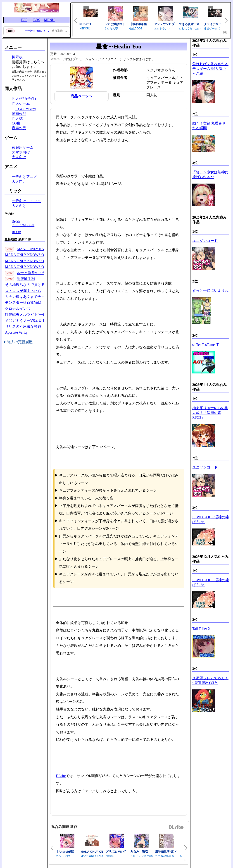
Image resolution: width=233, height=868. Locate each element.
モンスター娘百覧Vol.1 (23, 302)
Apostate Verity (16, 332)
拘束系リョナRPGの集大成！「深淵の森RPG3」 (210, 413)
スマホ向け (21, 152)
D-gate (16, 221)
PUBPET (85, 24)
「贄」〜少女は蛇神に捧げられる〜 (210, 175)
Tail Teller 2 (201, 629)
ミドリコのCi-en (23, 225)
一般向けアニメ (24, 177)
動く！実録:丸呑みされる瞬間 (209, 126)
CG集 (16, 123)
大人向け (19, 157)
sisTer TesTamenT (206, 345)
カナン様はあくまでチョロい (29, 297)
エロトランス (162, 29)
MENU (49, 20)
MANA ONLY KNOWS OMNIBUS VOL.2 (37, 261)
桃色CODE (136, 29)
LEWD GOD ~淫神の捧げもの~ (211, 519)
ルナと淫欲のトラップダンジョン (44, 273)
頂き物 (17, 232)
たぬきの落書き (165, 856)
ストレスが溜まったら (23, 291)
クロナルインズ (18, 309)
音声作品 (19, 128)
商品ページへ (81, 96)
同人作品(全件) (24, 99)
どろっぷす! (63, 856)
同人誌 (17, 118)
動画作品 (19, 114)
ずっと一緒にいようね (210, 291)
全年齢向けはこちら (37, 31)
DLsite (61, 776)
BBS (37, 20)
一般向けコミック (26, 201)
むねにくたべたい (190, 29)
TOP (24, 20)
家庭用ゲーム (23, 147)
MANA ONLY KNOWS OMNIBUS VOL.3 (37, 255)
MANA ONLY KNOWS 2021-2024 (43, 249)
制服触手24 (26, 279)
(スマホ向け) (27, 109)
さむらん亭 (111, 29)
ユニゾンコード (205, 241)
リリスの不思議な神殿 (23, 326)
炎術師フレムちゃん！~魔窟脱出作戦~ (210, 680)
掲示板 (17, 57)
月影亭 (109, 856)
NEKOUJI (85, 29)
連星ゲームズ (212, 29)
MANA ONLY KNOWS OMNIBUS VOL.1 (37, 267)
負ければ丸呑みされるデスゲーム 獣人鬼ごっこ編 (210, 69)
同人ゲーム (21, 103)
